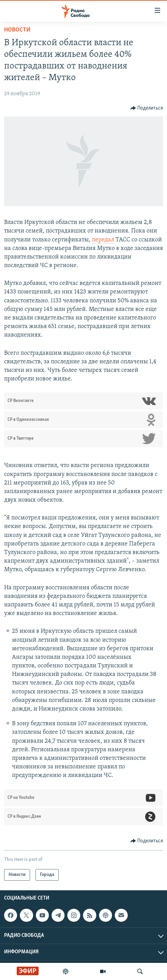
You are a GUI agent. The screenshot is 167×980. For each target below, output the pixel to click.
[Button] (147, 108)
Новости (17, 30)
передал (103, 240)
